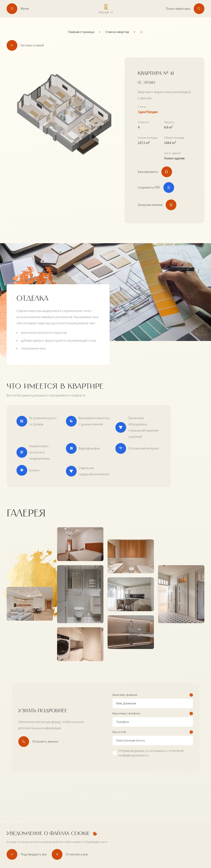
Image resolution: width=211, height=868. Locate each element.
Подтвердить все (27, 854)
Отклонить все (70, 854)
